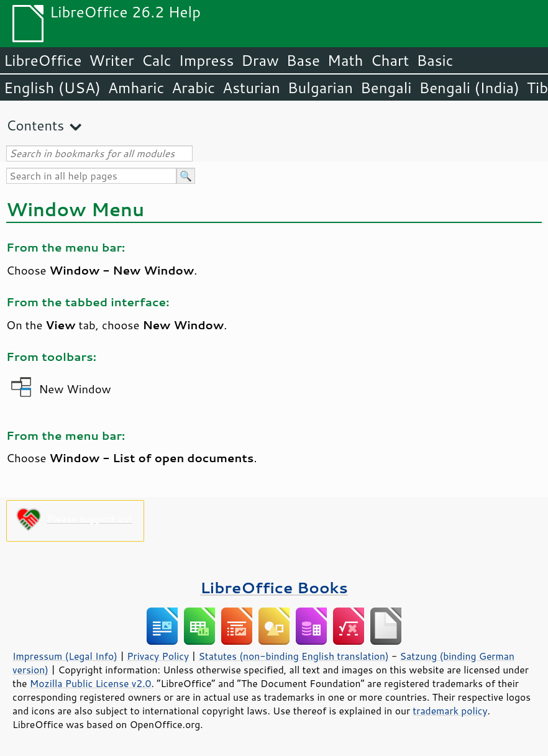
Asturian (251, 88)
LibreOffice (43, 60)
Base (303, 60)
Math (345, 60)
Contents (35, 125)
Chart (390, 60)
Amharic (136, 88)
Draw (260, 60)
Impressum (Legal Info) (65, 656)
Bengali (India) (469, 88)
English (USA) (52, 88)
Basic (435, 60)
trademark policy (450, 711)
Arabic (193, 88)
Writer (111, 60)
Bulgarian (320, 88)
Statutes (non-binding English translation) (293, 656)
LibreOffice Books (274, 587)
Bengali (386, 88)
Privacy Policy (158, 656)
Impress (207, 60)
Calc (157, 60)
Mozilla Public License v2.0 (91, 683)
